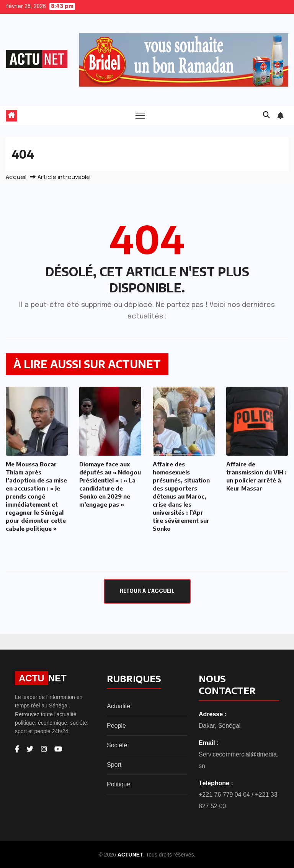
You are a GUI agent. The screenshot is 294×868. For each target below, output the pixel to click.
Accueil (16, 177)
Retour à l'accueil (147, 591)
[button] (266, 115)
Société (117, 745)
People (116, 726)
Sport (114, 765)
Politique (118, 784)
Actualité (118, 706)
